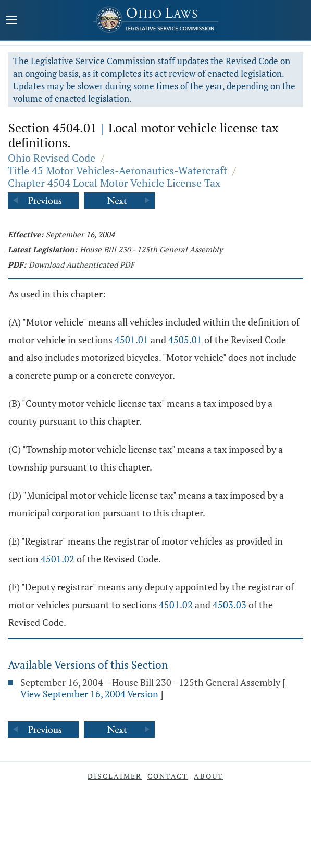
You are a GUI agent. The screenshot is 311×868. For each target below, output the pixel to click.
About (209, 776)
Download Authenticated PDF (82, 264)
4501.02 (58, 559)
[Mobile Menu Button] (11, 21)
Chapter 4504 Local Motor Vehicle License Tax (114, 183)
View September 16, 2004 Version (89, 694)
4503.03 (229, 605)
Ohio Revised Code (52, 158)
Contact (168, 776)
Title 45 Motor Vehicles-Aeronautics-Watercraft (117, 170)
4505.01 (185, 340)
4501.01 (132, 340)
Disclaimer (115, 776)
